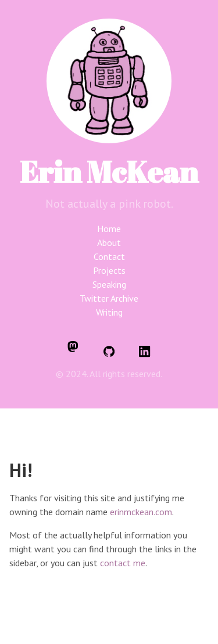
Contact (109, 256)
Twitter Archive (109, 298)
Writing (109, 312)
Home (109, 229)
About (109, 243)
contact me (123, 563)
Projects (109, 270)
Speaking (109, 284)
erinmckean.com (141, 512)
